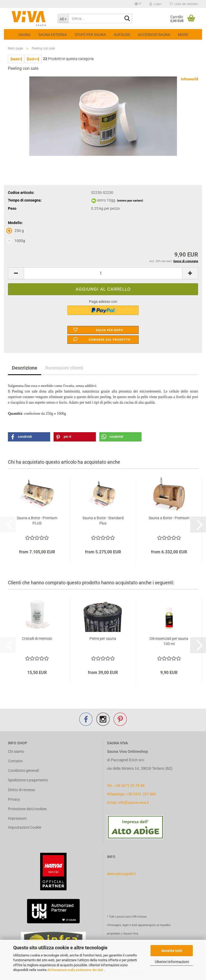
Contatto (15, 761)
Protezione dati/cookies (27, 809)
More (183, 35)
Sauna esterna (53, 35)
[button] (138, 4)
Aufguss (122, 35)
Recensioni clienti (64, 368)
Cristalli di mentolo (37, 639)
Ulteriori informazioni (172, 962)
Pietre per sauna (103, 639)
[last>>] (33, 59)
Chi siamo (16, 751)
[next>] (16, 59)
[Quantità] (103, 273)
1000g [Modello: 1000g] (17, 241)
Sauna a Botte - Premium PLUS (37, 521)
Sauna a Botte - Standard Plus (103, 521)
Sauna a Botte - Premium (169, 518)
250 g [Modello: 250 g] (16, 231)
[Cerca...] (63, 19)
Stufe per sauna (90, 35)
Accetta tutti (172, 951)
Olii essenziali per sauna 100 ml (169, 641)
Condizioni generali (23, 771)
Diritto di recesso (22, 790)
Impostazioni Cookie (25, 827)
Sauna (24, 35)
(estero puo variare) (130, 201)
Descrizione (25, 368)
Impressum (17, 818)
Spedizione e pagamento (28, 780)
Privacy (14, 799)
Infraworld (189, 79)
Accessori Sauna (154, 35)
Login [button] (155, 4)
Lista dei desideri (184, 4)
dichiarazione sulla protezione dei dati (76, 970)
